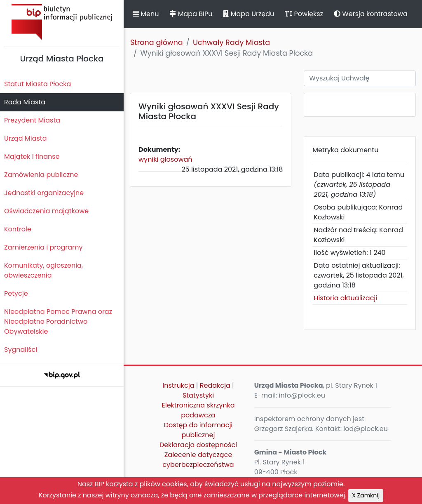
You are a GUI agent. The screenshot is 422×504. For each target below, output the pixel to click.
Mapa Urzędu (249, 14)
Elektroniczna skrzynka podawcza (198, 410)
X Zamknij (366, 495)
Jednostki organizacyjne (44, 193)
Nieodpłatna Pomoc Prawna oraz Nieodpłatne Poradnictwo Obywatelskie (58, 321)
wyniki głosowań (165, 159)
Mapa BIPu (191, 14)
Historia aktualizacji (345, 298)
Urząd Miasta (25, 138)
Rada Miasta (25, 102)
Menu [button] (146, 14)
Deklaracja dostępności (198, 445)
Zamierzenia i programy (43, 247)
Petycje (16, 293)
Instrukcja (178, 385)
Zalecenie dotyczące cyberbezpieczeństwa (198, 460)
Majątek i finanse (32, 157)
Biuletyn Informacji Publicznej (62, 22)
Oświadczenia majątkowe (46, 211)
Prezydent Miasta (32, 120)
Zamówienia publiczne (41, 175)
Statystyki (198, 395)
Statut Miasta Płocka (38, 84)
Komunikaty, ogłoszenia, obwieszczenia (43, 270)
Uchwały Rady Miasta (231, 42)
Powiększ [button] (304, 14)
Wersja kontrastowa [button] (371, 14)
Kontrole (18, 229)
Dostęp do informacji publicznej (198, 430)
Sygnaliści (21, 350)
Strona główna (157, 42)
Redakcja (215, 385)
